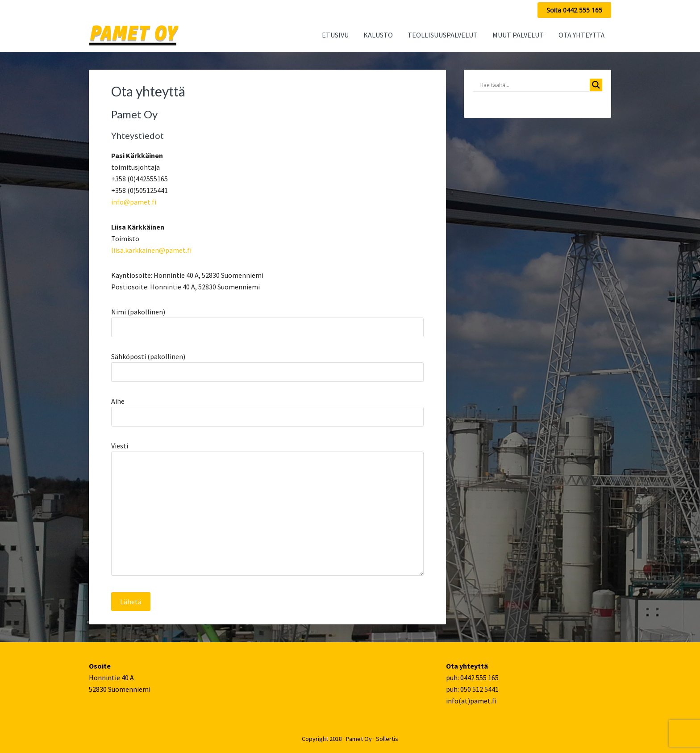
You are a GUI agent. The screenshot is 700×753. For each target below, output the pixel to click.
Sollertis (387, 739)
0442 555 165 (479, 678)
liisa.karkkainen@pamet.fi (151, 250)
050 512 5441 (479, 689)
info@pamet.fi (134, 202)
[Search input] (533, 85)
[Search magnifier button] (596, 85)
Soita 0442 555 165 (574, 10)
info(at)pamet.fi (471, 701)
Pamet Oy (359, 739)
